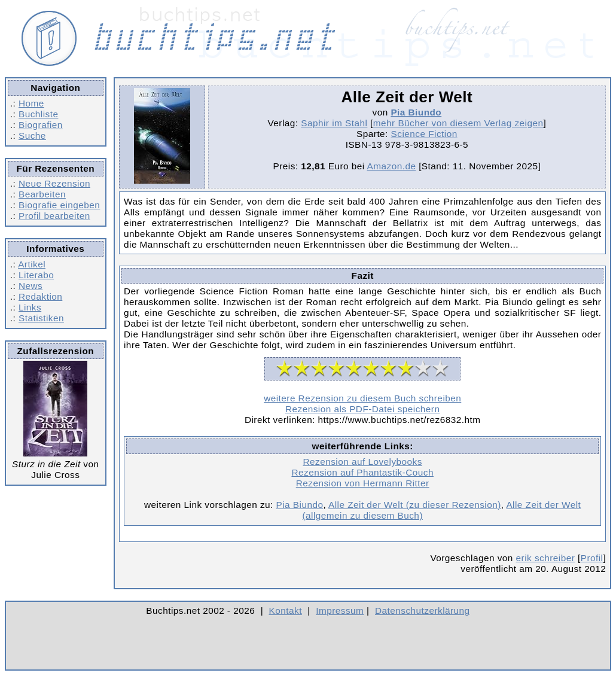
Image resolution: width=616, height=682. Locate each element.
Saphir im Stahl (334, 123)
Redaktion (40, 296)
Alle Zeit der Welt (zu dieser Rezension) (415, 505)
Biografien (41, 125)
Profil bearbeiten (54, 216)
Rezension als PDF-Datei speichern (363, 409)
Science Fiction (424, 134)
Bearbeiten (42, 194)
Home (31, 103)
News (31, 286)
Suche (32, 136)
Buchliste (38, 114)
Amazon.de (392, 166)
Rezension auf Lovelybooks (363, 462)
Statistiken (41, 318)
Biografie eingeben (59, 205)
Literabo (36, 275)
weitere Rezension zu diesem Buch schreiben (362, 398)
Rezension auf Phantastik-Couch (362, 472)
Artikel (32, 264)
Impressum (340, 611)
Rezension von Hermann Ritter (363, 483)
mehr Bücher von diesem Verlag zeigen (458, 123)
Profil (592, 558)
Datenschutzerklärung (423, 611)
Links (30, 307)
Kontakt (286, 611)
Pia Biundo (416, 112)
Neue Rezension (54, 183)
